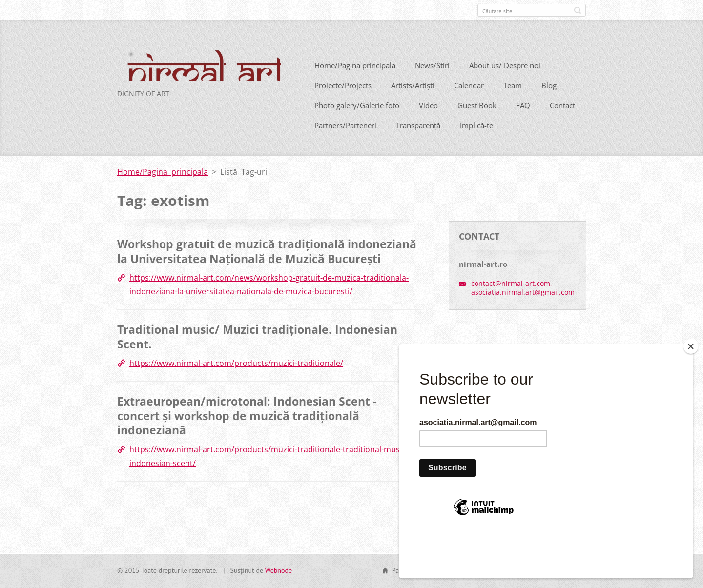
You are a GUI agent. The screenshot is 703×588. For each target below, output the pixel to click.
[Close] (691, 389)
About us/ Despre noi (505, 80)
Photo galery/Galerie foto (357, 120)
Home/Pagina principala (355, 80)
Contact (562, 120)
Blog (549, 100)
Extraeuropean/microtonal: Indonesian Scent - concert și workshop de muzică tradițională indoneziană (247, 430)
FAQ (523, 120)
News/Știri (432, 80)
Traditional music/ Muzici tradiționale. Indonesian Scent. (257, 351)
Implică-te (476, 140)
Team (513, 100)
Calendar (469, 100)
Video (428, 120)
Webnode (279, 574)
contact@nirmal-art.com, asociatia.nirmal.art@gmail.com (523, 302)
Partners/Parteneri (345, 140)
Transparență (418, 140)
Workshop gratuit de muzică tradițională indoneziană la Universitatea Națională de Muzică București (267, 266)
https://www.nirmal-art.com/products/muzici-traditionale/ (236, 378)
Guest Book (477, 120)
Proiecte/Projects (343, 100)
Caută (578, 10)
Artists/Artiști (413, 100)
